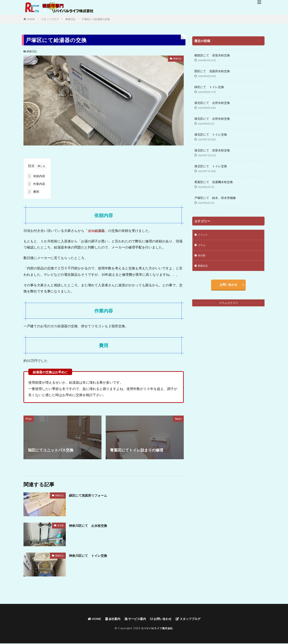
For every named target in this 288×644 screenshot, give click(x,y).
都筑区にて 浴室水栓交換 (212, 55)
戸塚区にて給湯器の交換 (96, 19)
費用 (33, 192)
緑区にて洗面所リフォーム (92, 495)
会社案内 (109, 619)
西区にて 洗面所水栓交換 (212, 71)
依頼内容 (36, 176)
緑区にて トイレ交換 (209, 87)
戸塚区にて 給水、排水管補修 (215, 198)
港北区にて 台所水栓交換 (212, 103)
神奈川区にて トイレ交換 (92, 555)
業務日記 (70, 19)
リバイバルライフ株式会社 (157, 629)
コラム (202, 246)
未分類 (60, 525)
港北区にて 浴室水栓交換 (212, 150)
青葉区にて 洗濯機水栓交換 (214, 182)
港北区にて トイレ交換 (211, 134)
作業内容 (36, 184)
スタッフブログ (50, 19)
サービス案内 (134, 619)
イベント (204, 235)
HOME (31, 19)
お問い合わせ (228, 288)
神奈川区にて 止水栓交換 (92, 525)
